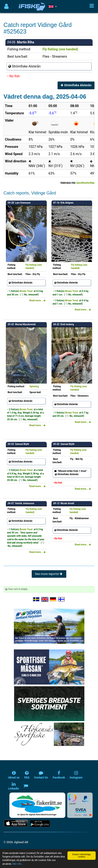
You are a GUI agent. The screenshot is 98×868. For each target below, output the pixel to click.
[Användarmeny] (6, 6)
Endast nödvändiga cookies (82, 855)
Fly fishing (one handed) (60, 49)
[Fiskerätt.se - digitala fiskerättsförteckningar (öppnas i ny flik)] (37, 805)
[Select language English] (45, 599)
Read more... (37, 300)
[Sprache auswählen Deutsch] (53, 599)
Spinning (34, 386)
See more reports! (49, 574)
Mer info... (18, 864)
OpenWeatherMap (85, 183)
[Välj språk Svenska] (36, 599)
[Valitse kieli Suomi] (62, 599)
